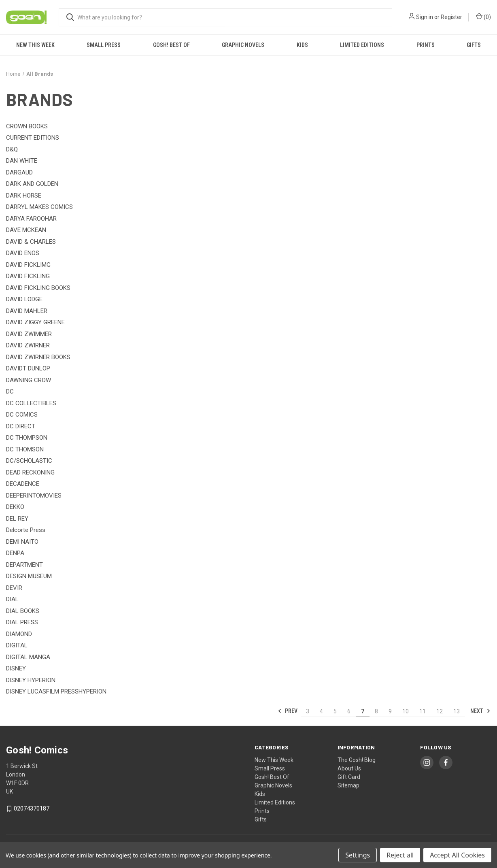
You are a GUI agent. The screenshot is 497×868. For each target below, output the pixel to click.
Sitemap (348, 785)
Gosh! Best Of (171, 45)
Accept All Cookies (457, 855)
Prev (288, 711)
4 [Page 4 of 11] (321, 711)
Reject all (400, 855)
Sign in (425, 17)
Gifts (474, 45)
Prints (426, 45)
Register (451, 17)
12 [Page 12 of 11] (440, 711)
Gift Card (349, 777)
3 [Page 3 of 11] (308, 711)
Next (480, 711)
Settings (358, 855)
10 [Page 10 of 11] (406, 711)
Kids (302, 45)
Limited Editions (362, 45)
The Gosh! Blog (357, 760)
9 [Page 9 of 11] (390, 711)
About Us (349, 768)
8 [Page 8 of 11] (376, 711)
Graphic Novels (243, 45)
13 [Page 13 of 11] (457, 711)
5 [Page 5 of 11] (335, 711)
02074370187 (32, 808)
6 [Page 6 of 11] (349, 711)
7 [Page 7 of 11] (363, 711)
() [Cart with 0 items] (483, 17)
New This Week (35, 45)
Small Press (104, 45)
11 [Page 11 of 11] (423, 711)
